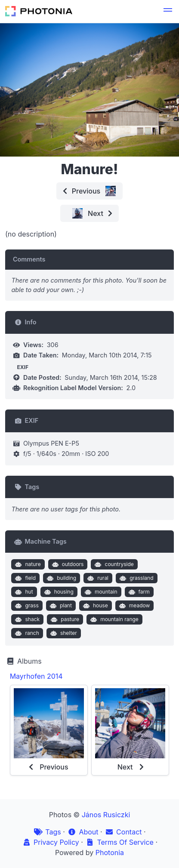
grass (26, 606)
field (25, 578)
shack (26, 619)
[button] (168, 11)
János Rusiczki (106, 815)
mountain (100, 592)
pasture (64, 619)
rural (97, 578)
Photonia (110, 853)
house (94, 606)
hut (23, 592)
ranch (26, 633)
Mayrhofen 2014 (36, 676)
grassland (136, 578)
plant (60, 606)
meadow (133, 606)
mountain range (114, 619)
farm (138, 592)
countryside (113, 564)
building (61, 578)
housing (58, 592)
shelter (62, 633)
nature (27, 564)
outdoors (67, 564)
